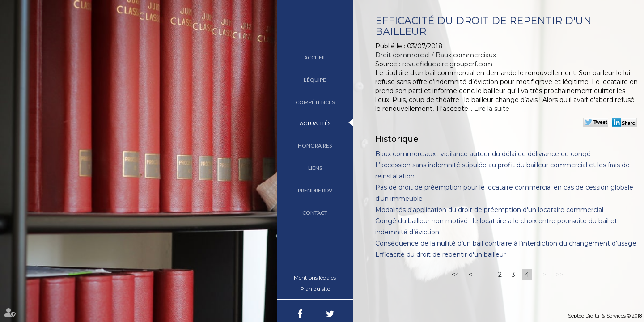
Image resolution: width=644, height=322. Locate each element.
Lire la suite (492, 109)
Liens (315, 168)
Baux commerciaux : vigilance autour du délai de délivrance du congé (483, 154)
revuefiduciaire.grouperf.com (447, 64)
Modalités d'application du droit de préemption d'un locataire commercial (489, 210)
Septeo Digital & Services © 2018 (605, 316)
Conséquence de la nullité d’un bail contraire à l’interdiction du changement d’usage (506, 243)
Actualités (315, 123)
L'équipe (315, 80)
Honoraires (315, 146)
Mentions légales (315, 278)
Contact (315, 213)
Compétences (315, 102)
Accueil (315, 57)
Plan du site (315, 289)
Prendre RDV (315, 190)
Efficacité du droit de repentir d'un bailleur (441, 254)
